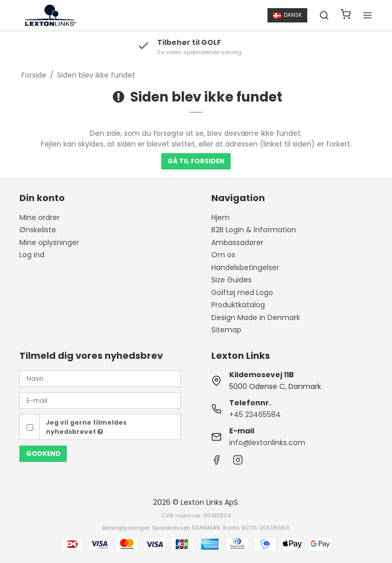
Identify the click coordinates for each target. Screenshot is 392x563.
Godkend (43, 454)
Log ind (32, 255)
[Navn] (100, 378)
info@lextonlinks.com (267, 443)
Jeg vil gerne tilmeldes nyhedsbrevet (86, 427)
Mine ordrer (40, 217)
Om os (223, 255)
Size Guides (231, 280)
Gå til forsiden (196, 161)
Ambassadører (237, 242)
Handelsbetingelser (245, 267)
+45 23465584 (255, 414)
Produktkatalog (238, 305)
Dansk (288, 15)
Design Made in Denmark (256, 317)
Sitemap (226, 330)
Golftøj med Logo (242, 292)
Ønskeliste (38, 230)
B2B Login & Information (254, 230)
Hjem (220, 217)
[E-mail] (100, 400)
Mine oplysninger (49, 242)
